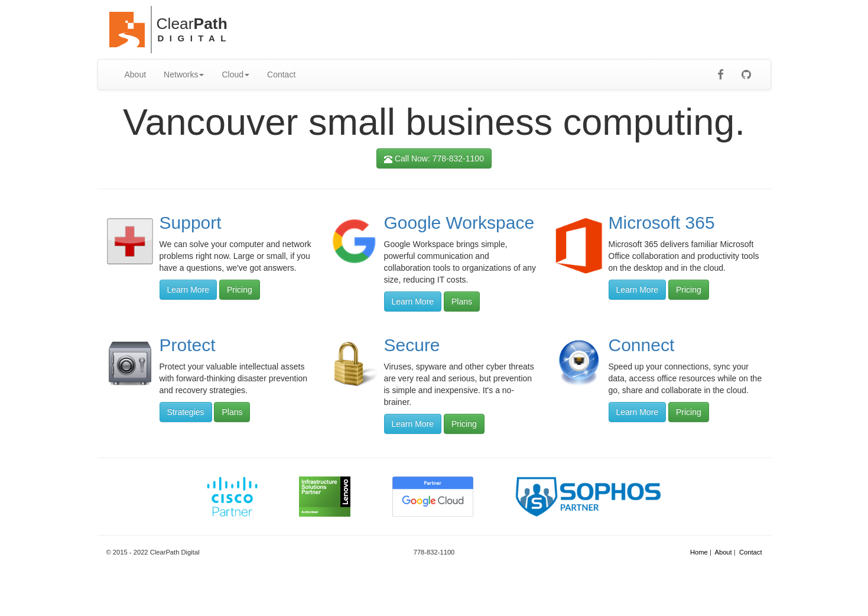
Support (191, 223)
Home (699, 552)
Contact (281, 74)
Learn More (188, 290)
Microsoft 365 (662, 223)
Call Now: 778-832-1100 (434, 158)
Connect (642, 345)
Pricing (240, 290)
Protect (188, 345)
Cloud (235, 74)
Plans (462, 301)
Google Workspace (459, 223)
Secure (412, 345)
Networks (184, 74)
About (136, 74)
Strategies (186, 412)
